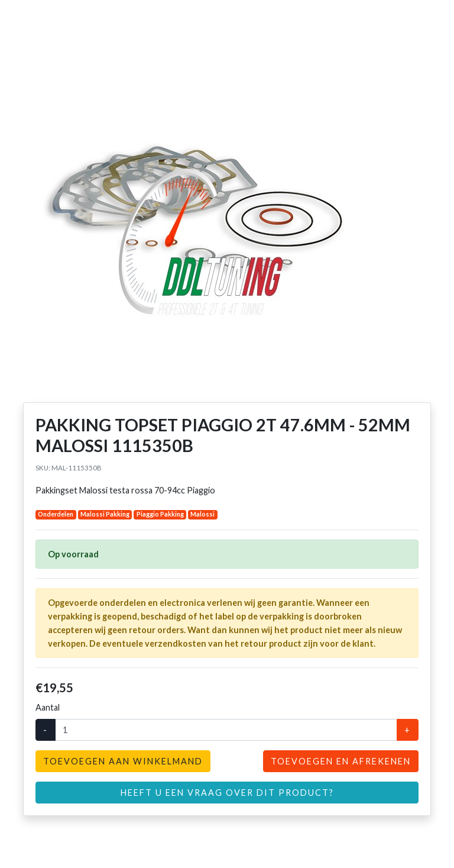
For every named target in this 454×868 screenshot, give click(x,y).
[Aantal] (226, 730)
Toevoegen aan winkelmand (123, 761)
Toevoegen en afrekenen (341, 761)
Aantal (48, 707)
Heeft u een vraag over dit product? (227, 793)
